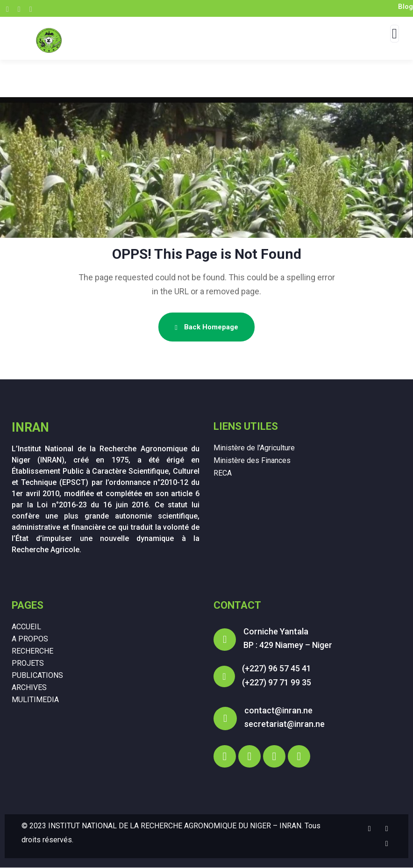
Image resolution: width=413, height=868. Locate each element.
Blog (406, 7)
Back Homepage (206, 327)
